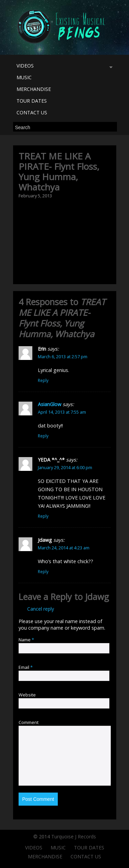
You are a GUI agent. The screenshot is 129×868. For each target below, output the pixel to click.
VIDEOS (63, 67)
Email (26, 667)
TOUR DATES (32, 101)
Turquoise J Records (74, 836)
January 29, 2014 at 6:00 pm (65, 467)
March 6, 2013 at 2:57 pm (63, 356)
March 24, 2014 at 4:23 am (64, 548)
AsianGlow (50, 404)
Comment (29, 722)
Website (27, 695)
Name (26, 640)
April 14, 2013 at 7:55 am (62, 412)
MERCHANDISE (34, 89)
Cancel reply (41, 609)
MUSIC (24, 77)
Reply (43, 380)
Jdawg (97, 597)
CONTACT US (32, 112)
